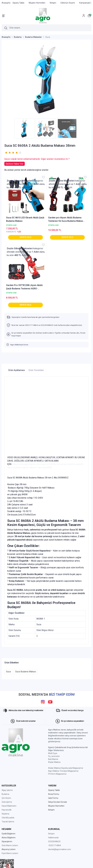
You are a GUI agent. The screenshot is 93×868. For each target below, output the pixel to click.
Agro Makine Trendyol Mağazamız (63, 771)
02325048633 (54, 841)
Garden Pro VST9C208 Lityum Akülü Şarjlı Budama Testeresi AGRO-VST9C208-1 (24, 287)
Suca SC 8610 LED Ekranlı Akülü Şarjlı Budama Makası (25, 219)
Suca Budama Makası (26, 672)
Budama (5, 794)
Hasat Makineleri (9, 806)
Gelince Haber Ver (15, 164)
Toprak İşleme (8, 822)
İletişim (51, 834)
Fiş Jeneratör (54, 756)
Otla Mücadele (8, 818)
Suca (8, 672)
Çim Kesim (6, 798)
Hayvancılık (7, 810)
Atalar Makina (54, 762)
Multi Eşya (53, 753)
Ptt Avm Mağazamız (57, 774)
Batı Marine (53, 759)
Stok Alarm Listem (10, 845)
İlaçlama (5, 814)
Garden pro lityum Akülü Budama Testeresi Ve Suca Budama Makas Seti (66, 219)
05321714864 (55, 845)
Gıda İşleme (7, 802)
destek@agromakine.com (60, 849)
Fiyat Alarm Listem (10, 853)
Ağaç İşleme (7, 790)
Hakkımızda (53, 838)
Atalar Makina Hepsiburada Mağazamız (66, 768)
